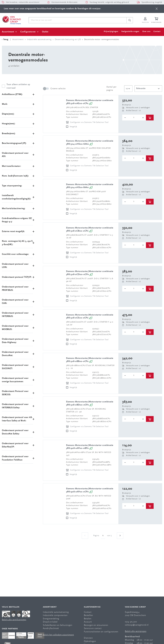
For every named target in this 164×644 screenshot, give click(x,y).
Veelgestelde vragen (130, 32)
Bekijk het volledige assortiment (58, 635)
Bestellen (88, 615)
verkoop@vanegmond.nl (137, 625)
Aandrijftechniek (51, 628)
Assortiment (8, 32)
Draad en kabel (50, 622)
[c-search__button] (130, 20)
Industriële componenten (55, 615)
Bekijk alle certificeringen (14, 620)
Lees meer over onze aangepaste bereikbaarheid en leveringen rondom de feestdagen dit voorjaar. (52, 9)
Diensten (88, 638)
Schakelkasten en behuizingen (58, 625)
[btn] (157, 9)
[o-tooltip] (134, 118)
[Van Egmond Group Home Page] (11, 20)
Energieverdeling (51, 619)
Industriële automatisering (56, 612)
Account (88, 622)
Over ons (146, 32)
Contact (157, 32)
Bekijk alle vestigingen (136, 631)
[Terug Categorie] (6, 40)
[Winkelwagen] (157, 20)
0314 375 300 (131, 622)
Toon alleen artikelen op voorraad (18, 86)
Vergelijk (73, 127)
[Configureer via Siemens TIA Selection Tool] (88, 122)
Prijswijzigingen (111, 32)
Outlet (45, 32)
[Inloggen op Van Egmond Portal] (145, 20)
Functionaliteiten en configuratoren (101, 632)
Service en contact (93, 628)
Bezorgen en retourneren (96, 625)
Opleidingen (90, 641)
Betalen (88, 619)
